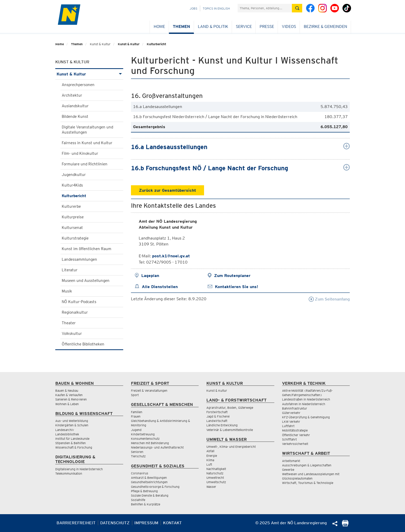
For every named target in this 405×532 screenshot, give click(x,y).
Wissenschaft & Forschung (74, 447)
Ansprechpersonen (78, 85)
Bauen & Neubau (67, 391)
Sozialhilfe (138, 500)
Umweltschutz (216, 482)
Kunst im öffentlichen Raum (87, 249)
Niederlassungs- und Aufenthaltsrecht (157, 447)
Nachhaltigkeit (216, 469)
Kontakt (172, 523)
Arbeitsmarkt (291, 461)
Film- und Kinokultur (80, 153)
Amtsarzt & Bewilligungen (149, 478)
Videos (289, 26)
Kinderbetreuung (143, 434)
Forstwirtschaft (217, 412)
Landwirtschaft (217, 421)
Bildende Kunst (75, 117)
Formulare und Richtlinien (85, 164)
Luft (209, 464)
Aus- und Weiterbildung (72, 421)
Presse (267, 26)
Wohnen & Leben (67, 404)
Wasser (211, 487)
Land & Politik (213, 26)
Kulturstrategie (75, 238)
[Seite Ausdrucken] (345, 525)
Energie (212, 456)
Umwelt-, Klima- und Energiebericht (231, 447)
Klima (210, 460)
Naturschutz (215, 473)
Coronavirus (140, 473)
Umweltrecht (215, 478)
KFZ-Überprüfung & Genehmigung (306, 417)
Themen (181, 26)
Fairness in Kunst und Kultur (87, 143)
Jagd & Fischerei (218, 416)
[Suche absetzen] (297, 8)
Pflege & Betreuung (144, 491)
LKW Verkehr (291, 422)
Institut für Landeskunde (72, 439)
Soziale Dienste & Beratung (150, 495)
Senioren (137, 452)
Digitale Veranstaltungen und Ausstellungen (87, 130)
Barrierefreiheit (76, 523)
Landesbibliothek (67, 434)
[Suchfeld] (265, 8)
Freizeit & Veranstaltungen (149, 391)
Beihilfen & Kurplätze (146, 504)
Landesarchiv (65, 430)
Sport (135, 395)
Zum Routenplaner (232, 276)
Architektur (72, 95)
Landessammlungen (79, 259)
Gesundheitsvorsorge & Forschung (155, 487)
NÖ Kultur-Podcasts (79, 302)
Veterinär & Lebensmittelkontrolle (230, 430)
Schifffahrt (289, 439)
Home (159, 26)
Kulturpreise (73, 217)
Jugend (136, 430)
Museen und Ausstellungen (86, 281)
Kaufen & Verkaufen (69, 395)
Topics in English (216, 8)
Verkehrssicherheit (295, 444)
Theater (69, 323)
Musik (67, 291)
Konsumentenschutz (145, 439)
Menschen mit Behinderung (150, 443)
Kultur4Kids (72, 185)
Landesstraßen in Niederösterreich (306, 399)
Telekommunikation (69, 473)
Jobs (193, 8)
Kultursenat (72, 228)
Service (244, 26)
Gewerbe (288, 470)
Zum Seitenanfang (329, 299)
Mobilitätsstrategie (295, 430)
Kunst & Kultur (129, 44)
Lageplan (150, 276)
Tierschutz (138, 456)
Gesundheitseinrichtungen (149, 482)
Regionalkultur (75, 312)
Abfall (210, 451)
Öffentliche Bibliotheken (83, 344)
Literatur (70, 270)
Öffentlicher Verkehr (296, 435)
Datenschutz (115, 523)
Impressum (146, 523)
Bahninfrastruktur (295, 408)
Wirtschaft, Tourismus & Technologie (308, 483)
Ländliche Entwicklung (222, 425)
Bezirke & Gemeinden (325, 26)
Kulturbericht (156, 44)
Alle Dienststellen (160, 287)
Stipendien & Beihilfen (71, 443)
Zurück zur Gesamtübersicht (168, 190)
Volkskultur (72, 334)
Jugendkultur (74, 175)
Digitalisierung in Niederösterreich (79, 469)
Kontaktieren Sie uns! (236, 287)
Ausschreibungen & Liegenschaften (307, 465)
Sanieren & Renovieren (71, 399)
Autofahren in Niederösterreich (304, 404)
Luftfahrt (288, 426)
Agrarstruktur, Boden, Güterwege (230, 408)
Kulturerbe (71, 206)
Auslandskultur (75, 106)
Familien (137, 412)
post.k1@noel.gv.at (171, 256)
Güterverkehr (291, 413)
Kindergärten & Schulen (72, 425)
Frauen (136, 416)
